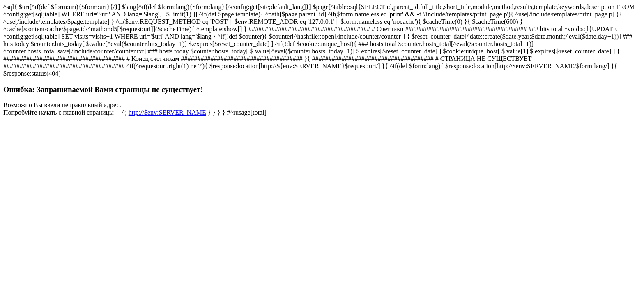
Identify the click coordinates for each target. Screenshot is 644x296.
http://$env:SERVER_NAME (167, 112)
